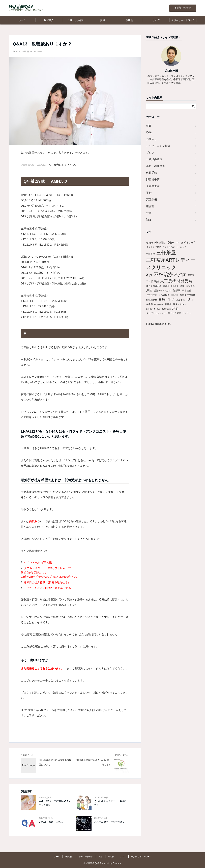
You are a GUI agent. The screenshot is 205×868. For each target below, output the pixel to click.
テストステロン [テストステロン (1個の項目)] (169, 247)
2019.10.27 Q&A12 (33, 165)
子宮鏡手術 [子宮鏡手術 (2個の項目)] (152, 295)
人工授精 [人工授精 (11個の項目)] (168, 281)
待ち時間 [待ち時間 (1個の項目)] (175, 295)
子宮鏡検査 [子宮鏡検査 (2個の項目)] (164, 295)
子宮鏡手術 (153, 186)
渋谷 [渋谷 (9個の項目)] (190, 299)
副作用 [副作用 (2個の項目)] (166, 286)
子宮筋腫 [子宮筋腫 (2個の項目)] (187, 291)
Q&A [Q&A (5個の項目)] (171, 243)
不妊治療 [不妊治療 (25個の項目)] (163, 274)
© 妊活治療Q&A (91, 863)
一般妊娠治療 (154, 159)
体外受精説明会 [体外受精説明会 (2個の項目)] (154, 286)
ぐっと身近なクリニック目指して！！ (111, 803)
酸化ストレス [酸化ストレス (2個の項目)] (180, 304)
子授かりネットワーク (183, 20)
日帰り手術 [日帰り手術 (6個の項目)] (167, 300)
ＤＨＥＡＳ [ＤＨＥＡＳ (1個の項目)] (187, 313)
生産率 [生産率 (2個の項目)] (149, 304)
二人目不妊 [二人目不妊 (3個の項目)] (152, 281)
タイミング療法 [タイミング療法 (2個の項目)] (154, 247)
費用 (103, 20)
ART (149, 126)
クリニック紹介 (76, 20)
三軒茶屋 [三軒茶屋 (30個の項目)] (166, 253)
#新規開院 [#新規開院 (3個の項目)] (160, 243)
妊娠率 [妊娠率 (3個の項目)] (177, 290)
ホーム (22, 20)
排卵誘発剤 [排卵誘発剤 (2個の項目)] (152, 300)
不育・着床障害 (156, 166)
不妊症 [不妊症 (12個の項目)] (180, 275)
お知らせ (152, 139)
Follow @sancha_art (158, 324)
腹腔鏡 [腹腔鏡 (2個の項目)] (168, 304)
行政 (149, 213)
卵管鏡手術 (153, 179)
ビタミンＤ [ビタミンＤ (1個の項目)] (182, 247)
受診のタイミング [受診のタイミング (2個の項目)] (163, 291)
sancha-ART (38, 51)
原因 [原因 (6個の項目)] (149, 290)
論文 (149, 220)
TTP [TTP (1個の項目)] (177, 243)
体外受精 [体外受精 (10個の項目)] (185, 281)
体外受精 (152, 173)
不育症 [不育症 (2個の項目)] (191, 275)
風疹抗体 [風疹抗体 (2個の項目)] (166, 309)
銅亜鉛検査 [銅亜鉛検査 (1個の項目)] (151, 309)
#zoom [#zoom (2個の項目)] (150, 243)
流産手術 (152, 200)
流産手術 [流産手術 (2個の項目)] (180, 300)
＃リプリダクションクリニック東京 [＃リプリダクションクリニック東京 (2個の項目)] (164, 313)
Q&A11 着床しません (51, 822)
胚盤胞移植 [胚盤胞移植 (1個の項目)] (159, 304)
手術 (149, 193)
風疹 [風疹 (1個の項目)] (159, 309)
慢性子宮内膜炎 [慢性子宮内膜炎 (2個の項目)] (188, 295)
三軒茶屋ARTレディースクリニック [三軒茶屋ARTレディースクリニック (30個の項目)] (171, 264)
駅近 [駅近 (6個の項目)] (176, 309)
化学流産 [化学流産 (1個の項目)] (175, 286)
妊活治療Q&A (21, 7)
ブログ (156, 20)
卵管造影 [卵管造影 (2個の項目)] (190, 286)
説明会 (129, 20)
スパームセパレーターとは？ (109, 822)
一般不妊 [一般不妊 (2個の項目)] (151, 254)
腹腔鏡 (150, 206)
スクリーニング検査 (158, 146)
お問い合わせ (183, 8)
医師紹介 (49, 20)
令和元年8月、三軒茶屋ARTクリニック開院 (56, 803)
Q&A (149, 132)
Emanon (117, 863)
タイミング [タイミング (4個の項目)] (188, 243)
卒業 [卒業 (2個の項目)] (182, 286)
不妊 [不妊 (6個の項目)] (149, 275)
